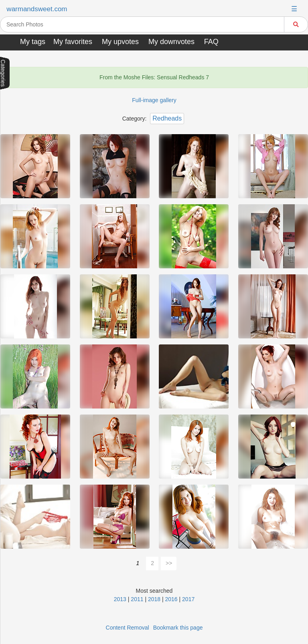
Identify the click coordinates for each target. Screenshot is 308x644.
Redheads (167, 118)
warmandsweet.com (37, 9)
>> (169, 563)
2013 (120, 599)
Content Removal (128, 628)
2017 (188, 599)
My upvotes (120, 42)
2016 (171, 599)
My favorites (73, 42)
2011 (137, 599)
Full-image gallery (154, 100)
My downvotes (171, 42)
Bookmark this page (178, 628)
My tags (33, 42)
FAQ (211, 42)
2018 (154, 599)
